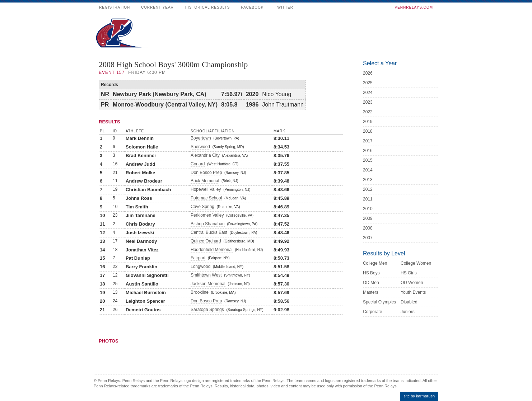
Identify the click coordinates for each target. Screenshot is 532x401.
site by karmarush (419, 396)
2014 (368, 170)
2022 (368, 112)
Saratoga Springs (207, 310)
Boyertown (201, 138)
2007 (368, 238)
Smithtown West (206, 275)
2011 (368, 199)
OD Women (412, 283)
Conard (198, 164)
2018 (368, 131)
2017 (368, 141)
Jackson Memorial (208, 284)
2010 (368, 209)
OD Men (371, 283)
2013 (368, 180)
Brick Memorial (205, 181)
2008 (368, 228)
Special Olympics (379, 302)
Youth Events (413, 292)
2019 (368, 122)
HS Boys (371, 273)
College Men (375, 263)
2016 (368, 151)
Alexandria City (205, 155)
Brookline (200, 292)
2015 (368, 160)
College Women (416, 263)
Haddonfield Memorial (212, 250)
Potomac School (206, 198)
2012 (368, 189)
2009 (368, 218)
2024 (368, 93)
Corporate (372, 312)
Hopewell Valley (206, 189)
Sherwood (200, 147)
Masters (371, 292)
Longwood (200, 266)
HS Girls (409, 273)
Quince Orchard (206, 241)
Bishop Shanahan (208, 224)
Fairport (198, 258)
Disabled (409, 302)
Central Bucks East (209, 232)
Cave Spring (202, 207)
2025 (368, 83)
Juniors (408, 312)
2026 (368, 73)
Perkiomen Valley (207, 215)
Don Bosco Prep (206, 173)
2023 (368, 102)
